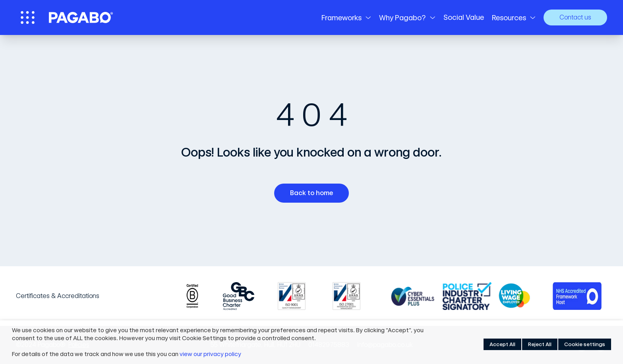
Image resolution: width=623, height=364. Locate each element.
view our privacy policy (210, 354)
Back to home (314, 193)
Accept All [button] (502, 344)
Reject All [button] (540, 344)
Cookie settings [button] (585, 344)
